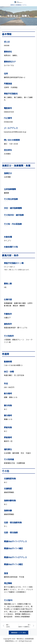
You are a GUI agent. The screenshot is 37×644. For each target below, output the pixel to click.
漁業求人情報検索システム (18, 5)
